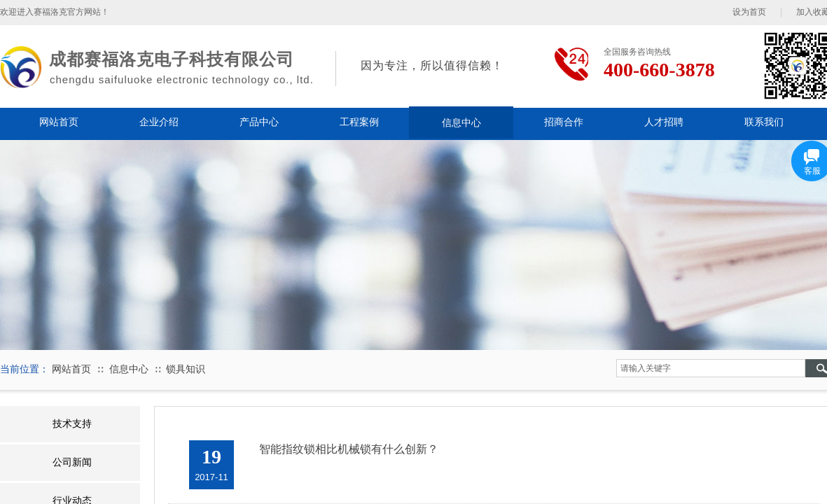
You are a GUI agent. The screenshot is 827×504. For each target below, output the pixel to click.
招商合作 (564, 122)
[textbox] (711, 368)
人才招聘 (664, 122)
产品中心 (259, 122)
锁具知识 (186, 369)
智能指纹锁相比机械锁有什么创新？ (349, 449)
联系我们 (764, 122)
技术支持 (72, 424)
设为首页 (749, 12)
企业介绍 (159, 122)
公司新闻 (72, 462)
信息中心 (461, 122)
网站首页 (59, 122)
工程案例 (359, 122)
